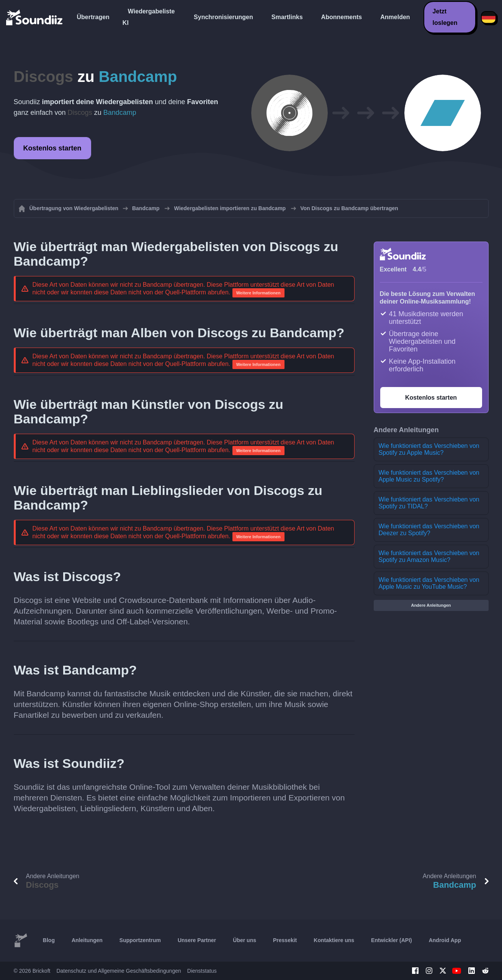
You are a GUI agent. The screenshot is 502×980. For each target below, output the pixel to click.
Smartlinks (287, 17)
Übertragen (93, 17)
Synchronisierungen (223, 17)
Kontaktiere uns (334, 940)
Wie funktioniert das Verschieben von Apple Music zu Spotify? (429, 476)
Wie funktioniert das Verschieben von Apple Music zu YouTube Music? (429, 583)
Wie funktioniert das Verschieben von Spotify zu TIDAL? (429, 503)
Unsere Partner (197, 940)
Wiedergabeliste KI (149, 17)
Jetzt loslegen (445, 17)
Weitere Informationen (258, 293)
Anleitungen (87, 940)
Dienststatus (202, 971)
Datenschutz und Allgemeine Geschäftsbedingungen (119, 971)
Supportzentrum (140, 940)
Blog (49, 940)
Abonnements (342, 17)
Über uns (244, 940)
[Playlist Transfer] (35, 17)
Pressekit (285, 940)
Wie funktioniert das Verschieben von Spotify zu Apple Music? (429, 449)
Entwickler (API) (392, 940)
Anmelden (395, 17)
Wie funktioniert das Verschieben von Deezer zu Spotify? (429, 530)
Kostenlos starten (52, 148)
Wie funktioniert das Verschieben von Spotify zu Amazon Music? (429, 556)
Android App (445, 940)
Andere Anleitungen (431, 605)
